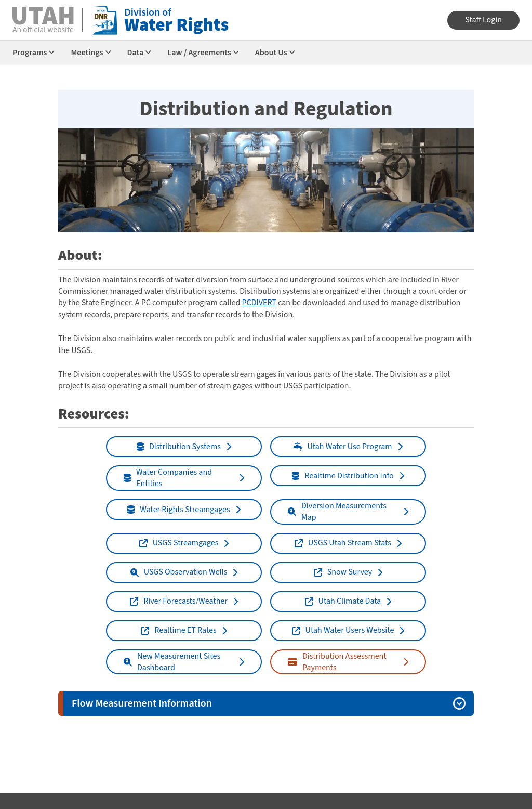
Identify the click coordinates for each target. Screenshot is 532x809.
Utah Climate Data (343, 601)
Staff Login (483, 20)
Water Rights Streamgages (178, 510)
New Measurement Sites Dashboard (172, 662)
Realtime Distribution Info (343, 476)
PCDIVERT (259, 303)
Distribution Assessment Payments (337, 662)
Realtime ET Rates (178, 630)
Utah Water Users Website (343, 630)
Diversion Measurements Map (337, 512)
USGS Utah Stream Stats (343, 543)
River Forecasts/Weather (179, 601)
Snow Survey (343, 572)
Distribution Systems (179, 447)
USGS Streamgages (179, 543)
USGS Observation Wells (179, 572)
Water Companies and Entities (168, 478)
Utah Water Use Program (343, 447)
